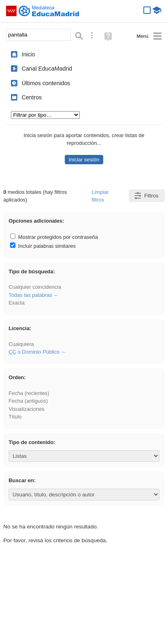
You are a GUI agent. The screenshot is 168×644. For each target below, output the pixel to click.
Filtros (146, 196)
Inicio (28, 54)
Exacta (16, 303)
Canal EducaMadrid (47, 69)
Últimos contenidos (46, 83)
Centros (32, 97)
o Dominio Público (34, 352)
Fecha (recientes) (29, 393)
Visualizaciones (27, 409)
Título (15, 417)
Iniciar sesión (84, 160)
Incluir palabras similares (43, 246)
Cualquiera (21, 344)
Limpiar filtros (100, 196)
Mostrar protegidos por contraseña (54, 237)
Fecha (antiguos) (28, 401)
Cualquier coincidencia (35, 287)
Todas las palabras (30, 295)
